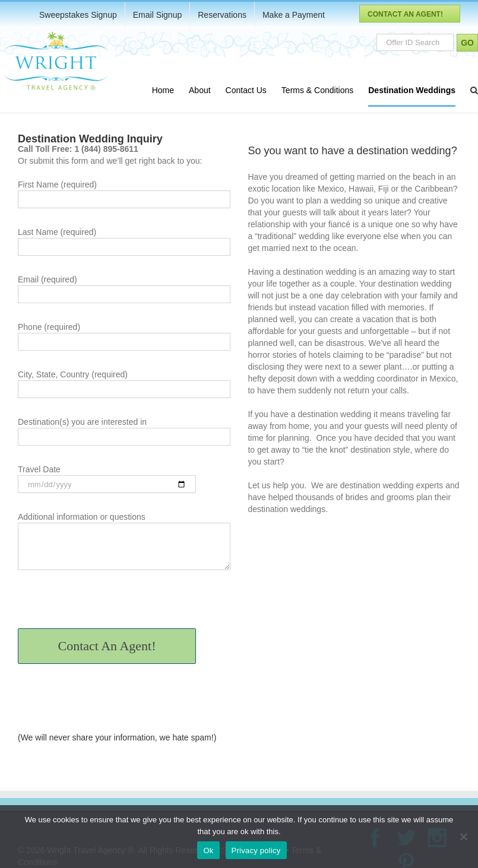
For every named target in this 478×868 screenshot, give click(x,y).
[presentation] (108, 605)
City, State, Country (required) (124, 383)
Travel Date (107, 478)
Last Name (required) (124, 241)
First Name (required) (124, 193)
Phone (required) (124, 336)
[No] (463, 837)
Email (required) (124, 288)
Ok (208, 850)
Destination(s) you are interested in (124, 430)
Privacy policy (256, 850)
